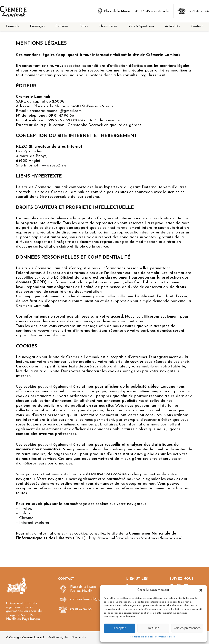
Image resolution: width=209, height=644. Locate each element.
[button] (201, 590)
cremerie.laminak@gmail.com (56, 111)
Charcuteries (108, 26)
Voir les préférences (187, 628)
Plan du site (79, 637)
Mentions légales (165, 637)
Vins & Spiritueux (141, 26)
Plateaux (62, 26)
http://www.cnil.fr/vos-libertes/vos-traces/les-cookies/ (135, 538)
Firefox (26, 509)
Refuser (153, 628)
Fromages (37, 26)
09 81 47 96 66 (198, 11)
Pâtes (84, 26)
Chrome (26, 518)
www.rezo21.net (55, 166)
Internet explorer (34, 523)
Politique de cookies (142, 637)
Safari (25, 513)
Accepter (120, 628)
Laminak (13, 26)
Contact (197, 26)
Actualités (172, 26)
